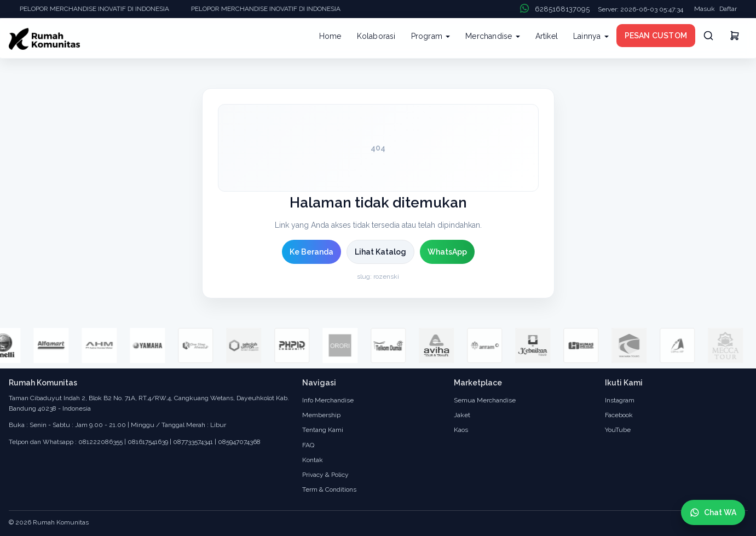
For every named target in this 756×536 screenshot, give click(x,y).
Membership (321, 415)
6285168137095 (562, 9)
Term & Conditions (329, 489)
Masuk (705, 9)
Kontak (313, 460)
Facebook (619, 415)
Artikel (547, 36)
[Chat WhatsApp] (713, 512)
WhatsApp (447, 252)
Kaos (461, 430)
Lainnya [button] (591, 36)
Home (330, 36)
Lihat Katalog (380, 252)
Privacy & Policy (325, 475)
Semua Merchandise (485, 400)
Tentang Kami (323, 430)
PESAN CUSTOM (656, 36)
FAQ (308, 445)
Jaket (462, 415)
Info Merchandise (328, 400)
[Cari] (708, 36)
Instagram (620, 400)
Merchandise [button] (492, 36)
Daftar (728, 9)
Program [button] (431, 36)
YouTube (618, 430)
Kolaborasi (376, 36)
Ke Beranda (311, 252)
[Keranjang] (735, 37)
